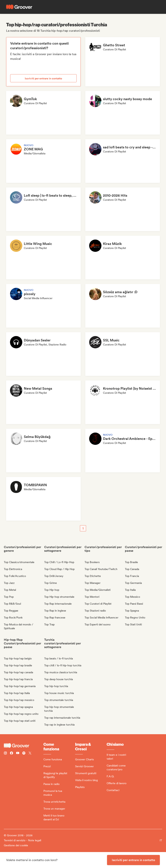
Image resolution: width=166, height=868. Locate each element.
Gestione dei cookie (16, 845)
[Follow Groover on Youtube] (18, 754)
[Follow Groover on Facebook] (12, 754)
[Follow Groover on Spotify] (24, 754)
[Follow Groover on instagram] (5, 754)
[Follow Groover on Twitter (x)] (30, 754)
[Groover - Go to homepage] (24, 746)
